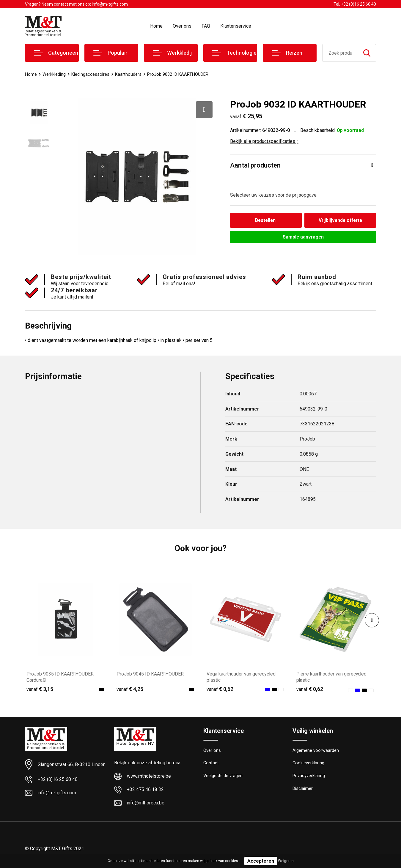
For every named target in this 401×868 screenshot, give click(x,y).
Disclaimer (303, 791)
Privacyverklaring (309, 778)
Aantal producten (255, 165)
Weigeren (286, 861)
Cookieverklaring (309, 766)
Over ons (182, 26)
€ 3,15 (40, 691)
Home (156, 26)
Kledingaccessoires (90, 74)
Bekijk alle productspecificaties (264, 141)
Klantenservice (236, 26)
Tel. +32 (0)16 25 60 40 (355, 4)
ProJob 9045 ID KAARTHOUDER (150, 676)
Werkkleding (54, 74)
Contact (211, 766)
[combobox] (340, 53)
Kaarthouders (128, 74)
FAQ (206, 26)
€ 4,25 (130, 691)
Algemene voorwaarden (316, 753)
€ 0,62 (220, 691)
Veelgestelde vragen (223, 778)
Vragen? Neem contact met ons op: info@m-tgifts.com (76, 4)
